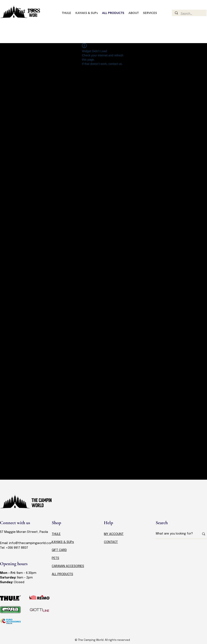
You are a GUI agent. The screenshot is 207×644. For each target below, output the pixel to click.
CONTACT (111, 542)
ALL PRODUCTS (62, 574)
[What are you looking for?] (174, 534)
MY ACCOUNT (114, 534)
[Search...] (189, 14)
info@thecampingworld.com (31, 543)
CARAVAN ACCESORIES (68, 566)
